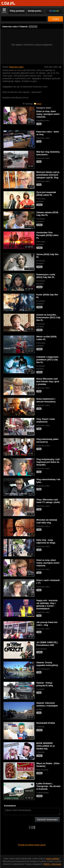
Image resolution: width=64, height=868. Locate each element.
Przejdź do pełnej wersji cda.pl (32, 845)
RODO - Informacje (52, 864)
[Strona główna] (8, 3)
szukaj (55, 19)
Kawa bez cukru (16, 67)
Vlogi (39, 104)
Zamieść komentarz (47, 820)
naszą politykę (53, 859)
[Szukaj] (24, 19)
